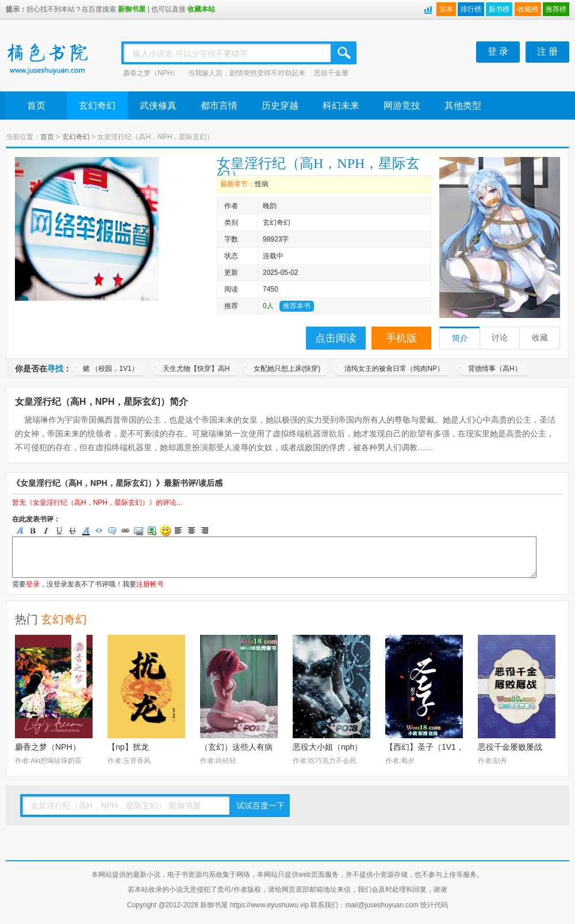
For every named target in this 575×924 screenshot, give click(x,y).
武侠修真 (158, 106)
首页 (36, 106)
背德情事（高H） (495, 369)
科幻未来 (341, 106)
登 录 (498, 51)
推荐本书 (297, 306)
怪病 (262, 184)
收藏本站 (201, 9)
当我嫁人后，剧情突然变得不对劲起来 (247, 73)
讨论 (500, 338)
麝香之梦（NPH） (151, 73)
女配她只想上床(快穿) (287, 369)
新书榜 (499, 9)
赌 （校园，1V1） (111, 369)
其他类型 (463, 106)
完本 (446, 9)
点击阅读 (336, 338)
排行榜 (471, 9)
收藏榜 (528, 9)
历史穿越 (280, 106)
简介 (460, 338)
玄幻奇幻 (97, 106)
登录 (33, 584)
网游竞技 (402, 106)
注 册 (547, 51)
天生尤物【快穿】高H (196, 369)
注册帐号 (150, 584)
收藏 (540, 338)
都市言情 (219, 106)
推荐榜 (556, 9)
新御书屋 (132, 9)
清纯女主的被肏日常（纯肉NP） (394, 369)
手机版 (401, 338)
